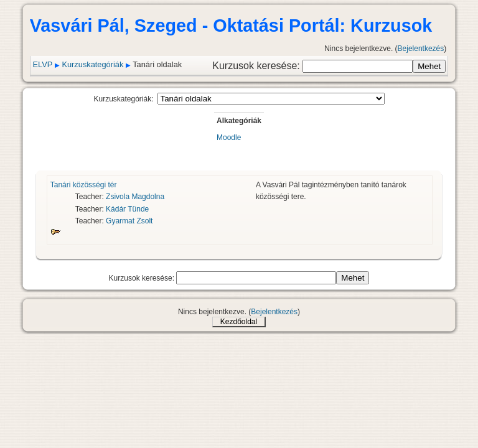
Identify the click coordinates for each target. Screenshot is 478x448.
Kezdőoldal (239, 322)
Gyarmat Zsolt (129, 221)
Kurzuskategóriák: (123, 99)
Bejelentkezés (421, 49)
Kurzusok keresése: (257, 66)
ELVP (43, 64)
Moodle (229, 138)
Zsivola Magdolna (135, 197)
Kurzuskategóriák (92, 64)
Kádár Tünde (127, 209)
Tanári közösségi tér (84, 185)
